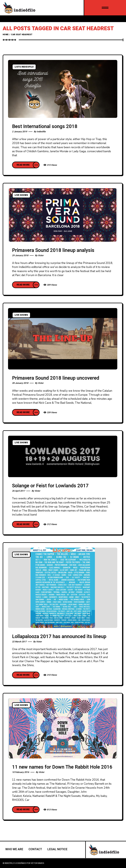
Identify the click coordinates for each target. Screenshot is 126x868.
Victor (41, 255)
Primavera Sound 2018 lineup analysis (53, 250)
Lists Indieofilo (24, 67)
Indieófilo (41, 132)
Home (6, 35)
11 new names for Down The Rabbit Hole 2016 (62, 767)
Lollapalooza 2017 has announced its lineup (59, 637)
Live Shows (21, 195)
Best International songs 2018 (45, 126)
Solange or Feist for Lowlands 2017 (50, 486)
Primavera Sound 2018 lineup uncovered (56, 378)
